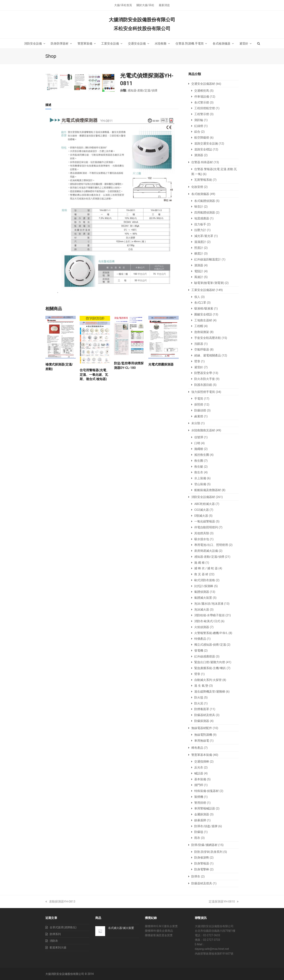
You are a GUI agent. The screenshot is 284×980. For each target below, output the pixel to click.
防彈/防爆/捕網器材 (204, 845)
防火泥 (199, 703)
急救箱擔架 (202, 332)
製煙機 (199, 797)
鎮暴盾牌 (200, 820)
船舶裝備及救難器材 (208, 490)
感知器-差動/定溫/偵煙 (143, 90)
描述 (48, 195)
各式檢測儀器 (200, 194)
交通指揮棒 (202, 762)
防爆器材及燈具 (205, 715)
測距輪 (199, 120)
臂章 (197, 361)
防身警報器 (202, 863)
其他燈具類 (202, 533)
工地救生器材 (203, 320)
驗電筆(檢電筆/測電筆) (209, 283)
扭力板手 (200, 224)
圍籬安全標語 (203, 314)
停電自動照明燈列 (206, 527)
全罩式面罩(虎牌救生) (63, 927)
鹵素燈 (199, 416)
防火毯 (199, 697)
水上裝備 (200, 478)
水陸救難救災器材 (203, 430)
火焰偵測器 (202, 627)
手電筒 (199, 399)
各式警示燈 (202, 103)
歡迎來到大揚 (58, 947)
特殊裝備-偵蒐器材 (206, 791)
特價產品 (200, 639)
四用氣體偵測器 (205, 213)
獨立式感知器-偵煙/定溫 (210, 645)
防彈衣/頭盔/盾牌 (206, 826)
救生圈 (199, 461)
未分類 (196, 423)
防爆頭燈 (200, 410)
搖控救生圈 (202, 455)
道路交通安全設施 (206, 144)
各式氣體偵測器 (205, 201)
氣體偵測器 (202, 592)
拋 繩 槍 (199, 563)
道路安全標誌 (203, 149)
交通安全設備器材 (203, 84)
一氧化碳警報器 (205, 521)
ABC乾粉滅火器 (205, 504)
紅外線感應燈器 (205, 656)
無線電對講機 (203, 735)
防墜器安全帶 (203, 373)
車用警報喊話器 (205, 808)
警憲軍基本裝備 (202, 755)
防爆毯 (199, 832)
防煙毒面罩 (202, 709)
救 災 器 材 (201, 574)
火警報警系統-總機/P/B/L (211, 633)
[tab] (48, 195)
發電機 (199, 651)
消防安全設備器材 (203, 497)
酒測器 (199, 155)
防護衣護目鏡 (203, 385)
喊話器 (199, 773)
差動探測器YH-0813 (60, 902)
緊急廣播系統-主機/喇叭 (210, 668)
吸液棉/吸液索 (204, 309)
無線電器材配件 (202, 728)
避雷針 (199, 367)
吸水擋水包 (202, 539)
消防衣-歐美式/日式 (207, 621)
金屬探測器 (202, 814)
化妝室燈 (197, 187)
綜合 (197, 132)
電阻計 (199, 271)
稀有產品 (197, 748)
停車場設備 (202, 97)
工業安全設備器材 (203, 290)
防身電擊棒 (202, 869)
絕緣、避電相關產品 (208, 355)
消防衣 (54, 941)
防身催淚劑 (202, 858)
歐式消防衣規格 (205, 580)
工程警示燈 (202, 114)
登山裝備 (200, 484)
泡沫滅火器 (202, 610)
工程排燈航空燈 (205, 108)
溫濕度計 (200, 242)
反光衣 (199, 767)
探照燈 (199, 405)
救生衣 (199, 472)
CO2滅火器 (202, 510)
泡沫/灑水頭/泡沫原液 (209, 604)
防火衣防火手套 (205, 379)
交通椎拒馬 (202, 91)
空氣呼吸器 (202, 350)
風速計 (199, 277)
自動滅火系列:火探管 (208, 680)
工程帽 (199, 326)
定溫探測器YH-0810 (224, 902)
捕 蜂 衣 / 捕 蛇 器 (206, 568)
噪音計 (199, 207)
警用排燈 (200, 803)
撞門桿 (199, 785)
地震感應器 (202, 218)
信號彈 (199, 437)
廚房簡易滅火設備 (206, 551)
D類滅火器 (201, 516)
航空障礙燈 (202, 138)
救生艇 (199, 467)
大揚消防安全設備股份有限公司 (142, 20)
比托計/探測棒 (204, 586)
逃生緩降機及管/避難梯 (210, 692)
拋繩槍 (199, 449)
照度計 (199, 248)
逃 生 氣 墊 (201, 686)
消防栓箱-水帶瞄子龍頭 (209, 615)
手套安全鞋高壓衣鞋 (208, 338)
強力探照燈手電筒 (203, 392)
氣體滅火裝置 (203, 598)
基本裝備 (200, 779)
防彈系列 (55, 934)
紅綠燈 (199, 126)
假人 (197, 297)
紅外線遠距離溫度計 (208, 259)
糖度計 (199, 254)
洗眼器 (199, 344)
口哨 (197, 443)
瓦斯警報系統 (203, 180)
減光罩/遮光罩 (204, 236)
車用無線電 (202, 741)
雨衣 (197, 838)
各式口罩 (200, 303)
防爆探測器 (202, 721)
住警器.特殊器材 (202, 162)
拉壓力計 (200, 230)
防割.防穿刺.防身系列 (208, 852)
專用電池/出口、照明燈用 (211, 545)
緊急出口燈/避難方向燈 (210, 662)
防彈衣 (196, 876)
